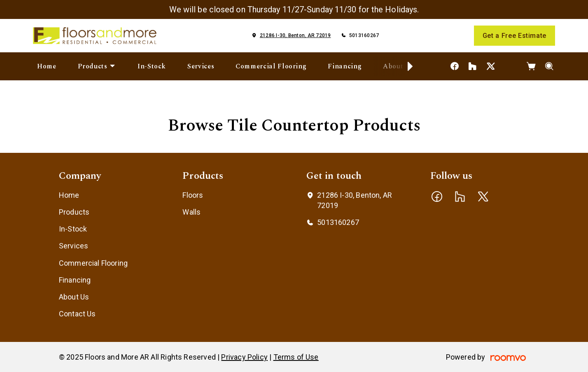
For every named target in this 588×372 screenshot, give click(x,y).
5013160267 (364, 35)
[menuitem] (47, 66)
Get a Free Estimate (514, 36)
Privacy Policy (244, 357)
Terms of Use (296, 357)
